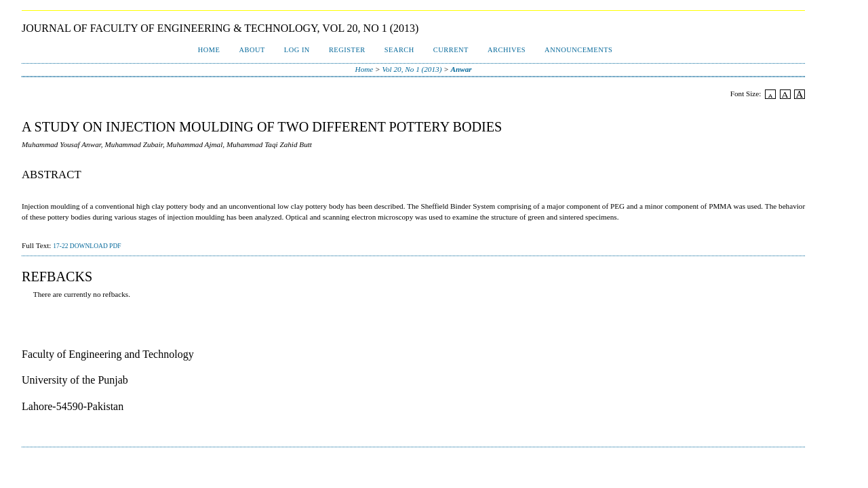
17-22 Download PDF (87, 246)
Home (209, 50)
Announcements (578, 50)
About (252, 50)
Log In (297, 50)
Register (347, 50)
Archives (507, 50)
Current (451, 50)
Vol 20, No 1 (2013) (412, 69)
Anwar (461, 69)
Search (399, 50)
